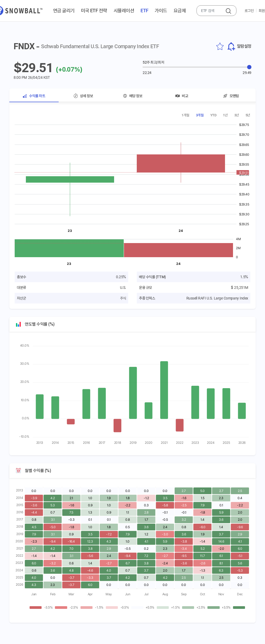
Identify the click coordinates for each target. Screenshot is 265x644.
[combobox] (211, 11)
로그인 (249, 11)
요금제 (180, 11)
